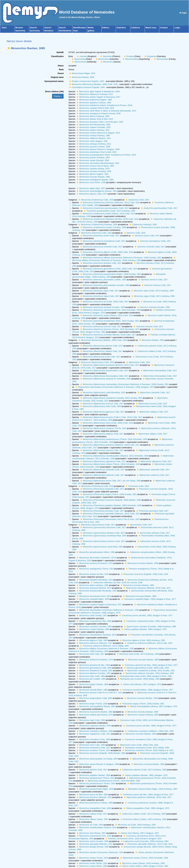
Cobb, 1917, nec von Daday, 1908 (110, 481)
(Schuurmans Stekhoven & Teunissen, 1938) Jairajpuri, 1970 (114, 387)
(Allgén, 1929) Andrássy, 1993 (151, 789)
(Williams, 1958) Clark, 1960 (149, 731)
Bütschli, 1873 (93, 588)
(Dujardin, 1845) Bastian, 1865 (110, 500)
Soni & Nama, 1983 (95, 166)
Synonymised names (54, 81)
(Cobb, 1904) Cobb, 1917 (104, 302)
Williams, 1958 (94, 731)
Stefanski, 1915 (94, 797)
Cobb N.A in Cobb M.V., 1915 (99, 693)
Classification (57, 56)
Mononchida (78, 59)
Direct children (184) (54, 92)
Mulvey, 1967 (95, 706)
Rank (61, 70)
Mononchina (102, 59)
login (183, 13)
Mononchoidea (130, 59)
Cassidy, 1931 (91, 616)
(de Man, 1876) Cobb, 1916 (109, 219)
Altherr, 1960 (95, 552)
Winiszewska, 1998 (93, 125)
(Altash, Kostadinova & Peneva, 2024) (104, 105)
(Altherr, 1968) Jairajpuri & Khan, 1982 (143, 866)
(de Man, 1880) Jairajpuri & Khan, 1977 (145, 616)
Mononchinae (79, 62)
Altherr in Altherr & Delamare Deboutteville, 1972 (106, 111)
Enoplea (129, 56)
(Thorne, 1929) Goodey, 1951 (108, 494)
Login (177, 28)
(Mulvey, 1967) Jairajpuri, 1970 (140, 684)
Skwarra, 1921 (93, 138)
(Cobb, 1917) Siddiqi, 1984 (145, 748)
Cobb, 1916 (96, 200)
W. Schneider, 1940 (105, 379)
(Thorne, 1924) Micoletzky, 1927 (109, 329)
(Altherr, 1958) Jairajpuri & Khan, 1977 (146, 690)
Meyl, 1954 (103, 536)
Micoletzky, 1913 (94, 580)
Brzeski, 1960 (92, 847)
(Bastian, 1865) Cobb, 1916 (93, 84)
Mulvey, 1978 (93, 169)
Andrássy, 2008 (93, 171)
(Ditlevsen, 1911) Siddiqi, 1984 (104, 646)
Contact (164, 28)
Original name (57, 77)
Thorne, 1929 (92, 704)
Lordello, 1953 (103, 280)
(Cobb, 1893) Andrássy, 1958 (142, 640)
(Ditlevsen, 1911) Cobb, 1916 (110, 203)
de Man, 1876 (92, 574)
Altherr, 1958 (92, 690)
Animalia (81, 56)
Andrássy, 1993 (93, 158)
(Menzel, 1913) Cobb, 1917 (108, 335)
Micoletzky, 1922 (102, 393)
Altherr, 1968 (91, 866)
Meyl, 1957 (90, 188)
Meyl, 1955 (101, 547)
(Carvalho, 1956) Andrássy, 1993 (144, 841)
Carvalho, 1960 (103, 227)
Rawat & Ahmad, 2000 (98, 114)
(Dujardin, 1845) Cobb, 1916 (144, 574)
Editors (106, 28)
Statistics (121, 28)
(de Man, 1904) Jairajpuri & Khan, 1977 (149, 665)
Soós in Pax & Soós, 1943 (110, 519)
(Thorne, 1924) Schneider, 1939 (113, 439)
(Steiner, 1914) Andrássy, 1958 (142, 863)
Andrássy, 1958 (98, 225)
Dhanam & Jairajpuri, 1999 (98, 149)
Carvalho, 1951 (93, 673)
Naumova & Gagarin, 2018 (98, 133)
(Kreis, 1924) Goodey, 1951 (109, 321)
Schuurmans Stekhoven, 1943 (99, 852)
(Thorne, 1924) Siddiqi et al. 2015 (148, 750)
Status (61, 66)
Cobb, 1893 (92, 640)
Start (4, 28)
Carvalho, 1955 (102, 307)
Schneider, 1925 (93, 127)
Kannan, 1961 (96, 191)
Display (58, 96)
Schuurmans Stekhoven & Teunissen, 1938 (107, 610)
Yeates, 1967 (92, 819)
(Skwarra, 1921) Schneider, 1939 (114, 456)
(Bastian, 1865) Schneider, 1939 (110, 505)
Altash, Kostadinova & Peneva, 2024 (106, 155)
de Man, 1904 (93, 665)
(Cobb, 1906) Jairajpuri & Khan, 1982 (144, 676)
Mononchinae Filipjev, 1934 (82, 73)
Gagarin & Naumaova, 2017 (98, 97)
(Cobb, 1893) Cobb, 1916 (106, 252)
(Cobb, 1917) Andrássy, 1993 (109, 211)
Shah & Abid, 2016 (95, 108)
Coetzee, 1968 (93, 103)
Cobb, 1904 (89, 825)
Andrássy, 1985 (93, 136)
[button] (9, 48)
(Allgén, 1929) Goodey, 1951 (110, 274)
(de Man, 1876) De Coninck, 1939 (116, 583)
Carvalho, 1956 (94, 627)
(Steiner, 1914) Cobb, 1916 (107, 214)
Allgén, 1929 (92, 599)
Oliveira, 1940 (93, 726)
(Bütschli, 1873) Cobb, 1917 (109, 365)
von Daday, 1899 (97, 759)
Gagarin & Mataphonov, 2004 (98, 92)
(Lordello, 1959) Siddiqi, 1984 (138, 679)
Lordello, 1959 (91, 679)
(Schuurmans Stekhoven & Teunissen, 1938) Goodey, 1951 (120, 258)
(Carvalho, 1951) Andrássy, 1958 (148, 673)
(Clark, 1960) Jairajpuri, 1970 (146, 808)
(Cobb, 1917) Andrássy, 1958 (152, 291)
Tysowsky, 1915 (96, 635)
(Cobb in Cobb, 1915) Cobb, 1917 (111, 417)
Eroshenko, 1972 (94, 563)
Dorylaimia (150, 56)
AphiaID (60, 52)
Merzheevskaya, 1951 (97, 163)
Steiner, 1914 (92, 863)
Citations (136, 28)
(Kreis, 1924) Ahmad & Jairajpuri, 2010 (133, 839)
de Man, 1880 (92, 795)
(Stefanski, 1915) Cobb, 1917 (110, 445)
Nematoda (106, 56)
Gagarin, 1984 (94, 100)
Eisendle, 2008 (92, 160)
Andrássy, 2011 (94, 94)
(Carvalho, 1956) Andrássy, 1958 (149, 627)
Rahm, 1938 (91, 182)
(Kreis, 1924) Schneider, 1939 (110, 310)
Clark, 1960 (94, 621)
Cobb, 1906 (100, 406)
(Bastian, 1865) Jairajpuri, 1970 (144, 629)
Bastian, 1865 (81, 77)
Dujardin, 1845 (86, 81)
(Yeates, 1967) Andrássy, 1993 (143, 819)
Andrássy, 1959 (92, 116)
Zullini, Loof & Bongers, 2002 (99, 122)
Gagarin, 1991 (92, 141)
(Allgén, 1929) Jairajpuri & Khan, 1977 (148, 599)
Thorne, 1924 (103, 428)
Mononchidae (161, 59)
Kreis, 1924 (93, 596)
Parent (61, 73)
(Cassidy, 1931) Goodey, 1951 (111, 398)
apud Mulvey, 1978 (94, 715)
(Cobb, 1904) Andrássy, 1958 (135, 825)
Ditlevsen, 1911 (94, 643)
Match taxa (151, 28)
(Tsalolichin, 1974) (96, 558)
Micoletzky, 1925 (96, 591)
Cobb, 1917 (91, 194)
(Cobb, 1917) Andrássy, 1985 (142, 814)
